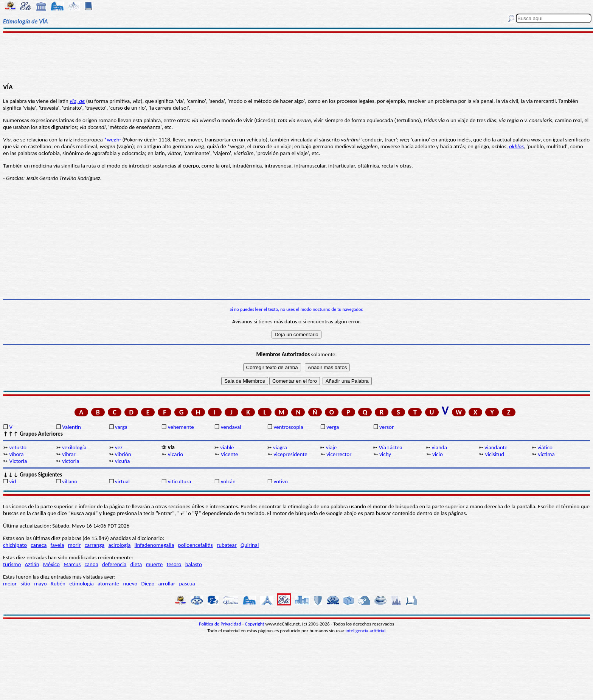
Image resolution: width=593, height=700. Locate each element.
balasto (194, 564)
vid (12, 481)
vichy (385, 454)
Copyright (255, 624)
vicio (438, 454)
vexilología (74, 447)
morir (75, 545)
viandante (496, 447)
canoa (92, 564)
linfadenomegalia (154, 545)
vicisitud (495, 454)
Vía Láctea (391, 447)
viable (227, 447)
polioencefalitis (196, 545)
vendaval (231, 427)
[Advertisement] (296, 57)
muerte (154, 564)
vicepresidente (290, 454)
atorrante (108, 584)
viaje (331, 447)
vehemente (181, 427)
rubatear (227, 545)
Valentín (71, 427)
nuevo (130, 584)
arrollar (167, 584)
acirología (119, 545)
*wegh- (113, 140)
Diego (148, 584)
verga (333, 427)
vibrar (69, 454)
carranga (95, 545)
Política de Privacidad (221, 624)
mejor (10, 584)
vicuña (123, 461)
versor (387, 427)
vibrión (123, 454)
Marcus (72, 564)
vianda (439, 447)
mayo (40, 584)
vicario (175, 454)
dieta (136, 564)
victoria (71, 461)
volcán (228, 481)
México (51, 564)
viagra (280, 447)
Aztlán (32, 564)
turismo (12, 564)
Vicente (230, 454)
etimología (81, 584)
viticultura (179, 481)
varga (121, 427)
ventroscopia (288, 427)
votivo (280, 481)
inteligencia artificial (366, 631)
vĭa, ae (77, 101)
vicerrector (339, 454)
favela (57, 545)
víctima (546, 454)
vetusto (18, 447)
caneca (39, 545)
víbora (16, 454)
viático (545, 447)
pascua (187, 584)
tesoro (174, 564)
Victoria (18, 461)
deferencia (114, 564)
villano (70, 481)
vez (119, 447)
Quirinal (250, 545)
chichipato (15, 545)
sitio (25, 584)
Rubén (58, 584)
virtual (122, 481)
